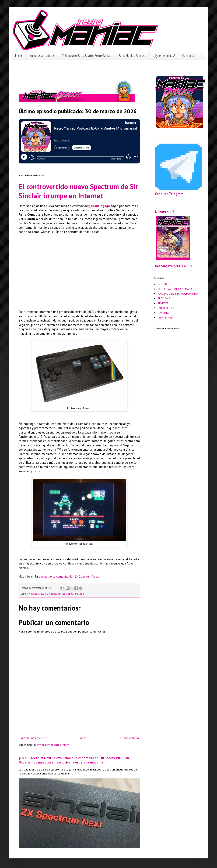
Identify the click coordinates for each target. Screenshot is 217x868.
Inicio (19, 56)
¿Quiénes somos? (164, 56)
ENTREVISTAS (166, 308)
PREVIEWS (164, 298)
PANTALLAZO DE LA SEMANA (175, 289)
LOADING (163, 313)
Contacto (188, 56)
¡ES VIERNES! (165, 317)
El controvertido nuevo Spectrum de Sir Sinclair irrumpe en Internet (78, 191)
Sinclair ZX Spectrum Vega (52, 594)
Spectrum (73, 594)
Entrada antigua (129, 738)
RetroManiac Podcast (132, 56)
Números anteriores (42, 56)
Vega (81, 594)
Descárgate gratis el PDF (174, 266)
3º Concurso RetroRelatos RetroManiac (86, 56)
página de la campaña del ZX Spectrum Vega (69, 577)
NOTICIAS (163, 284)
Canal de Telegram (169, 194)
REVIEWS (163, 303)
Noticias (33, 594)
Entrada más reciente (33, 738)
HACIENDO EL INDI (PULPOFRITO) (178, 294)
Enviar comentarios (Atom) (53, 745)
